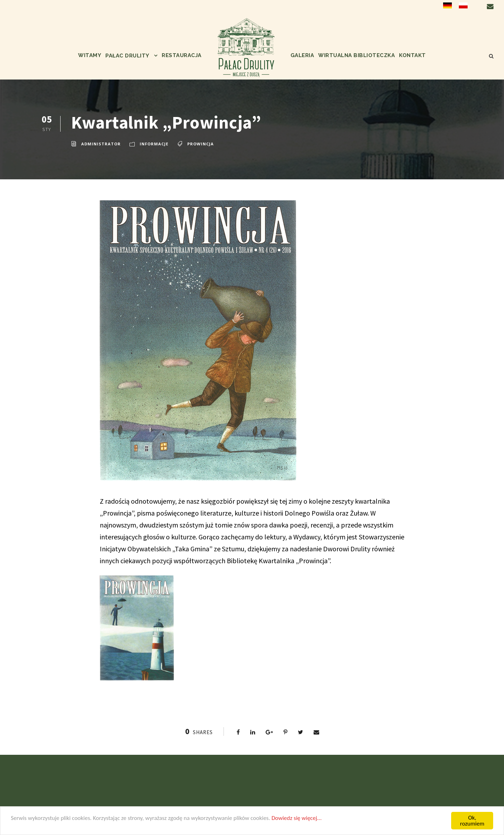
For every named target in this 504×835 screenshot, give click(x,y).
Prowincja (201, 144)
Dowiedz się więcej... (297, 818)
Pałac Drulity (127, 56)
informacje (154, 144)
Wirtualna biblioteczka (356, 55)
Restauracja (182, 55)
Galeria (302, 55)
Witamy (90, 55)
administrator (101, 144)
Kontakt (412, 55)
